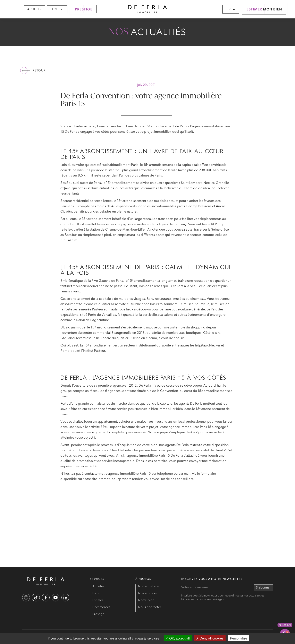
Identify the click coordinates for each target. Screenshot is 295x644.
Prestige (98, 614)
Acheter (34, 9)
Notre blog (146, 600)
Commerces (101, 607)
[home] (147, 9)
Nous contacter (150, 607)
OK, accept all (178, 638)
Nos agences (148, 593)
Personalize (239, 638)
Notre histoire (148, 586)
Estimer (98, 600)
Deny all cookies (210, 638)
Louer (57, 9)
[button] (13, 9)
